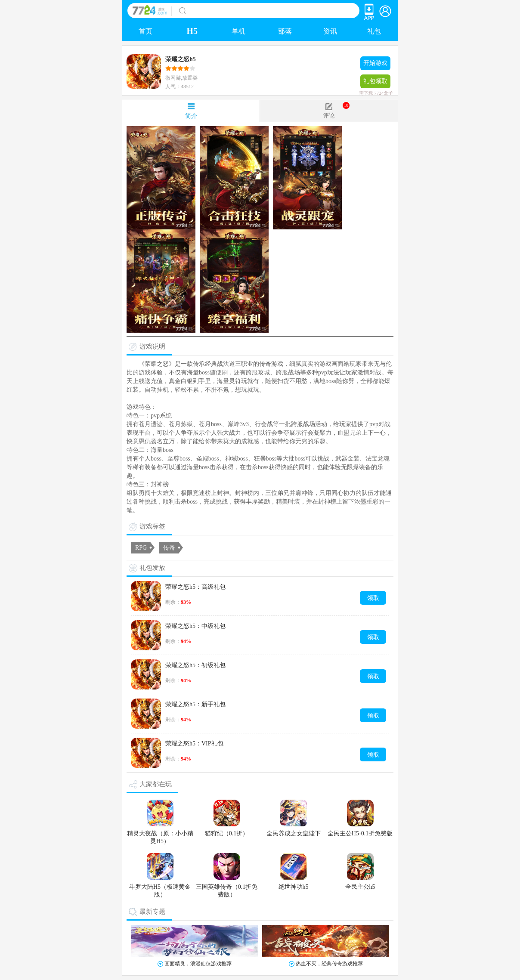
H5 (192, 31)
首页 (145, 31)
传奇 (169, 548)
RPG (141, 548)
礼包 (374, 31)
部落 (285, 31)
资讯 (330, 31)
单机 (238, 31)
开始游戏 (375, 63)
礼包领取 (375, 83)
